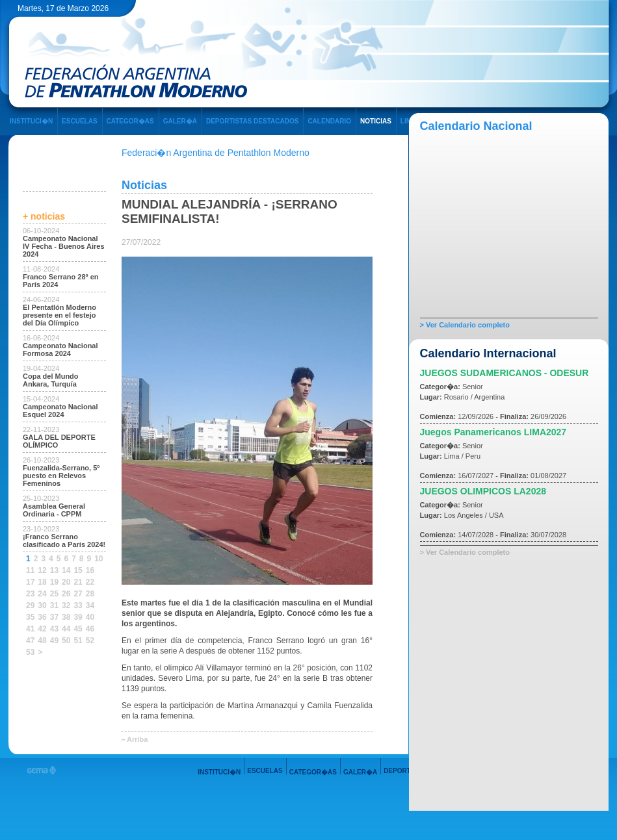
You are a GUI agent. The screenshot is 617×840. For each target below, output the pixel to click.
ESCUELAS (79, 121)
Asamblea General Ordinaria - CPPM (54, 510)
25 (54, 594)
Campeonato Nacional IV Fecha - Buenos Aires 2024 (64, 246)
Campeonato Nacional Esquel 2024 (60, 411)
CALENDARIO (329, 121)
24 (42, 594)
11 (30, 570)
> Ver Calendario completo (465, 325)
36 (42, 617)
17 (30, 582)
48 (42, 641)
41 (30, 629)
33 (78, 605)
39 (78, 617)
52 (90, 641)
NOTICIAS (376, 121)
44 (66, 629)
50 (66, 641)
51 (78, 641)
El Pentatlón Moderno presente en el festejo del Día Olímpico (59, 315)
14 (66, 570)
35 (30, 617)
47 (30, 641)
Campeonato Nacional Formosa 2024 (60, 350)
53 (30, 652)
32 (66, 605)
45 (78, 629)
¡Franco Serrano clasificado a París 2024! (64, 541)
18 (42, 582)
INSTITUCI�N (31, 121)
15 (78, 570)
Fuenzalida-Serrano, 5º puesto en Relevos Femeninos (61, 476)
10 (98, 559)
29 (30, 605)
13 (54, 570)
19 (54, 582)
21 (78, 582)
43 (54, 629)
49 (54, 641)
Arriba (137, 739)
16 (90, 570)
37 (54, 617)
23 (30, 594)
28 (90, 594)
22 (90, 582)
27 (78, 594)
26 (66, 594)
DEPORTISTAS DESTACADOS (252, 121)
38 (66, 617)
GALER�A (180, 121)
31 (54, 605)
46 (90, 629)
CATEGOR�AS (130, 121)
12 (42, 570)
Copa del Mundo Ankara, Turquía (51, 380)
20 (66, 582)
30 (42, 605)
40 (90, 617)
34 (90, 605)
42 (42, 629)
